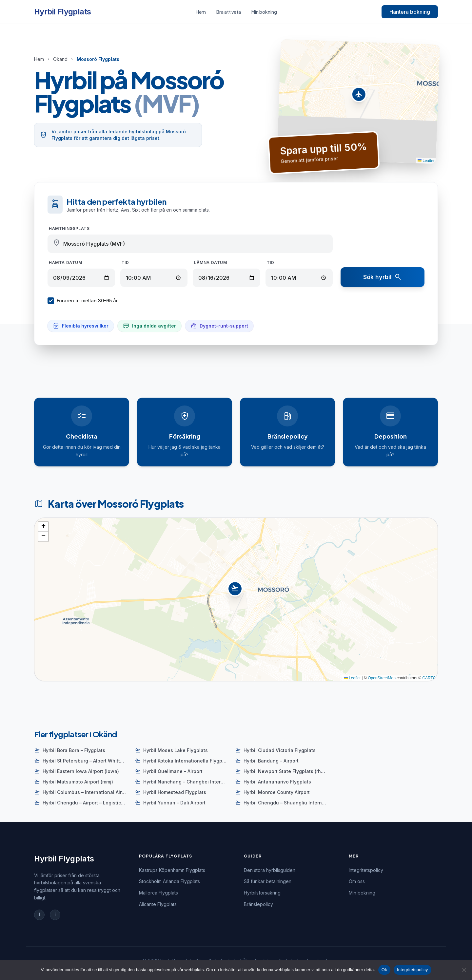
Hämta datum (66, 263)
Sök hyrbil (383, 277)
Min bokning (264, 12)
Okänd (60, 59)
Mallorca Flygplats (158, 893)
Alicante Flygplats (158, 904)
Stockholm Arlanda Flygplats (169, 881)
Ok (384, 970)
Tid (125, 263)
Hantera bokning (410, 12)
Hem (201, 12)
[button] (359, 96)
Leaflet (426, 161)
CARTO (429, 678)
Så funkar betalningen (268, 881)
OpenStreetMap (382, 678)
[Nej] (464, 970)
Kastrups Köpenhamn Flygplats (172, 870)
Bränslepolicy (258, 904)
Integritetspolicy (366, 870)
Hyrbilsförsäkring (262, 893)
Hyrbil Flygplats (62, 12)
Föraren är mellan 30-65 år (83, 301)
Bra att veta (229, 12)
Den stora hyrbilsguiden (270, 870)
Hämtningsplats (69, 228)
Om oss (357, 881)
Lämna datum (211, 263)
